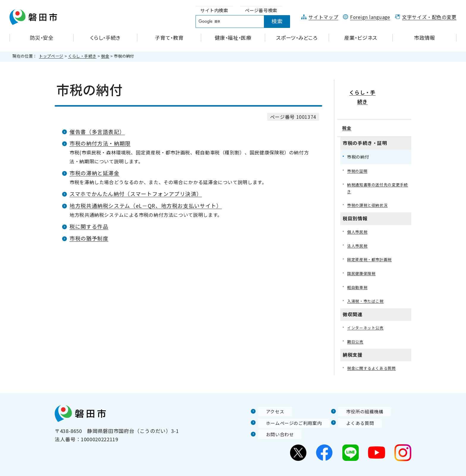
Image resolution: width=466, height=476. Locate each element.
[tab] (214, 11)
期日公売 (356, 330)
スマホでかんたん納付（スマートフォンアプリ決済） (136, 194)
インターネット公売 (367, 316)
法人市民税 (358, 232)
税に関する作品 (89, 226)
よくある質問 (354, 412)
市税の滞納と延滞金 (95, 173)
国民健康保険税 (362, 261)
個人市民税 (358, 218)
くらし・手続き (82, 56)
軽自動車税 (358, 275)
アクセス (268, 401)
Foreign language (370, 17)
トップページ (51, 56)
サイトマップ (323, 17)
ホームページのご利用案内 (289, 412)
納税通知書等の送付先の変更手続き (378, 172)
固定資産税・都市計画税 (371, 246)
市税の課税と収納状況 (369, 190)
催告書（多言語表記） (97, 132)
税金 (105, 56)
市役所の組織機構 (359, 401)
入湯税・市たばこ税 (367, 289)
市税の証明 (358, 155)
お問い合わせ (274, 424)
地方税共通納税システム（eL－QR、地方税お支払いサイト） (146, 206)
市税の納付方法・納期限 (100, 143)
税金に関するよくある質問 (373, 358)
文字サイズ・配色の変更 (429, 17)
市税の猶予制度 (89, 238)
